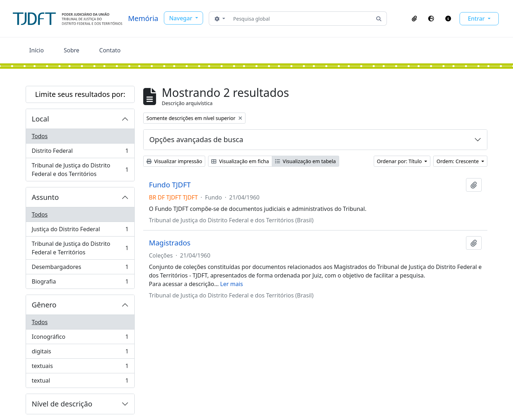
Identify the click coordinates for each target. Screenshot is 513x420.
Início (37, 50)
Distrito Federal (80, 152)
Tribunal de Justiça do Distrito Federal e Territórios (80, 248)
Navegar (182, 18)
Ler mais (232, 284)
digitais (80, 353)
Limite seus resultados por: (80, 94)
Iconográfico (80, 338)
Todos (40, 136)
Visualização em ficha (240, 161)
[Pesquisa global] (301, 19)
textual (80, 382)
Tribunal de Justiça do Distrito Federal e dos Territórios (80, 170)
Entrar (477, 19)
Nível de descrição (62, 404)
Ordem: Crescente (458, 161)
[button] (414, 19)
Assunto (45, 197)
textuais (80, 367)
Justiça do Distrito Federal (80, 231)
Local (40, 119)
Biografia (80, 283)
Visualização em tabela (305, 161)
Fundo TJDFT (170, 185)
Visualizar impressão (174, 161)
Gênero (44, 305)
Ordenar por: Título (400, 161)
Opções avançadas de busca (196, 139)
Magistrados (170, 243)
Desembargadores (80, 268)
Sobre (72, 50)
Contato (110, 50)
